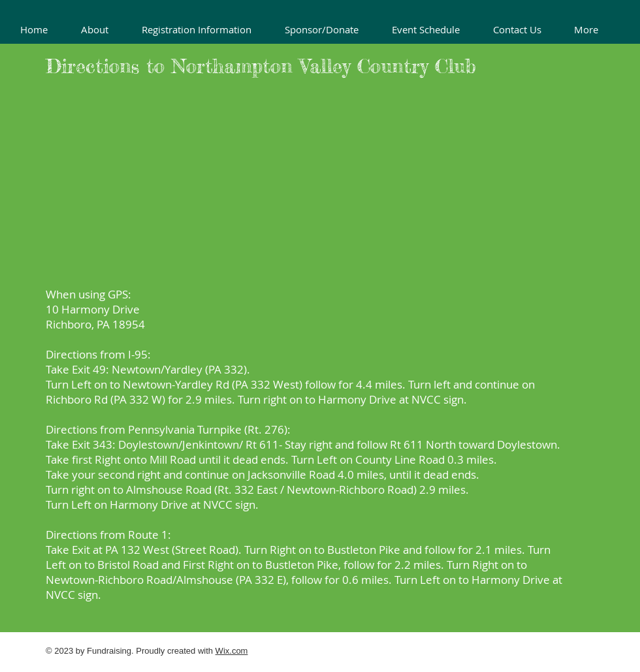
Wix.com (232, 651)
